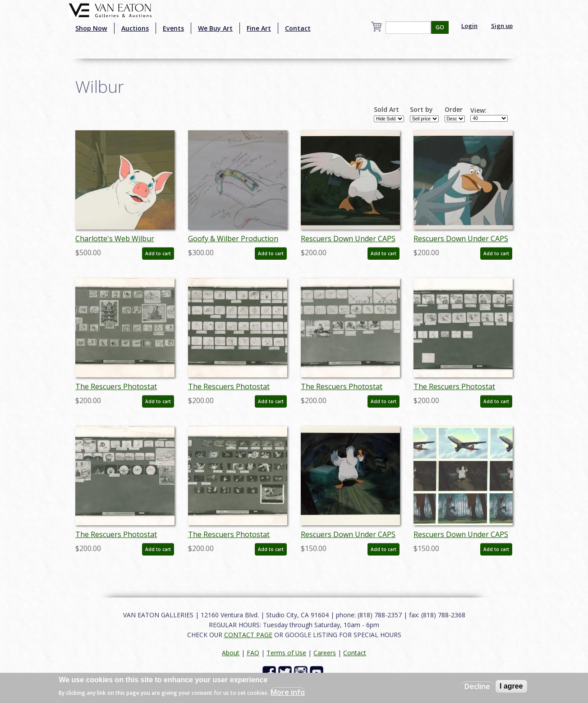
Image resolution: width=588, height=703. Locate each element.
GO (440, 27)
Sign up (502, 26)
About (231, 653)
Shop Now (91, 28)
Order (454, 110)
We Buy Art (215, 28)
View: (478, 110)
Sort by (421, 110)
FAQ (253, 653)
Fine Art (259, 28)
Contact (298, 28)
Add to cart (158, 253)
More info (288, 692)
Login (469, 26)
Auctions (135, 28)
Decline (477, 686)
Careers (325, 653)
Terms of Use (286, 653)
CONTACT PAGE (248, 635)
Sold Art (386, 110)
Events (173, 28)
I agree (511, 686)
